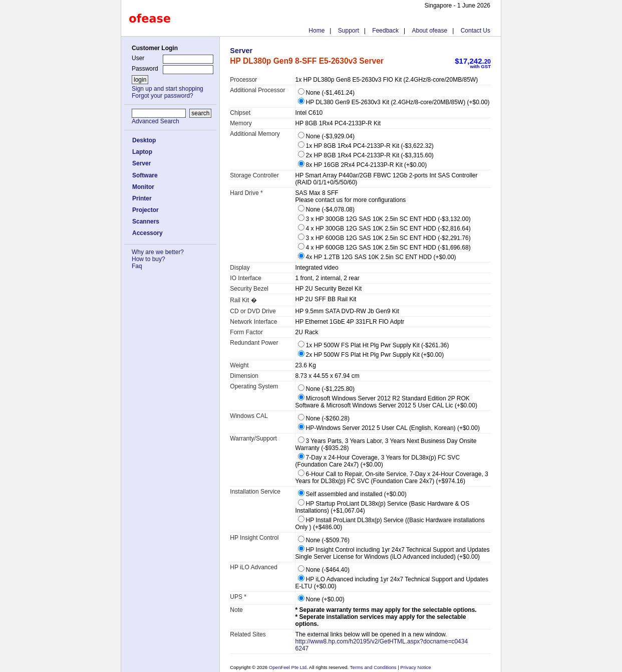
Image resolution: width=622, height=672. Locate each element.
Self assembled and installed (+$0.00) (352, 494)
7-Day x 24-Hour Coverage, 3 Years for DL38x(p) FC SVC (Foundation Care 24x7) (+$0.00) (378, 461)
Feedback (385, 31)
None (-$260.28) (324, 418)
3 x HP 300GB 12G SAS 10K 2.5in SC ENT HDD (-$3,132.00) (384, 219)
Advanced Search (155, 121)
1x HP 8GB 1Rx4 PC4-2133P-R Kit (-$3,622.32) (366, 146)
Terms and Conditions (374, 667)
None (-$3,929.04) (326, 136)
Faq (137, 266)
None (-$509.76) (324, 540)
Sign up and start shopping (168, 89)
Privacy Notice (415, 667)
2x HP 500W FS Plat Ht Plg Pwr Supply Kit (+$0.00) (371, 355)
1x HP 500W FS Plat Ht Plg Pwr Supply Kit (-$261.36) (374, 345)
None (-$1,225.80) (326, 389)
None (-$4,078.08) (326, 209)
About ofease (429, 31)
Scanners (146, 221)
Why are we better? (158, 252)
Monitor (143, 187)
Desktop (144, 140)
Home (317, 31)
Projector (145, 210)
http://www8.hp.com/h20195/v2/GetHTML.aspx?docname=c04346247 (382, 645)
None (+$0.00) (321, 599)
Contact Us (476, 31)
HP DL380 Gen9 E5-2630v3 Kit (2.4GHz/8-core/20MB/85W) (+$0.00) (394, 102)
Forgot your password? (163, 96)
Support (349, 31)
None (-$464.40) (324, 570)
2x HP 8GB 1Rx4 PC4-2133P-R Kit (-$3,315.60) (366, 155)
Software (145, 175)
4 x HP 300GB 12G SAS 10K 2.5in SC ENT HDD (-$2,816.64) (384, 229)
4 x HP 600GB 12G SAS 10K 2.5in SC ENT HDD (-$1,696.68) (384, 248)
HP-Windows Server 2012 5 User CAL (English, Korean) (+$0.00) (389, 428)
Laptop (142, 152)
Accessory (147, 233)
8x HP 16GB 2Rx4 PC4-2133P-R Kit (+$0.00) (363, 165)
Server (141, 163)
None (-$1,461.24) (326, 93)
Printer (142, 198)
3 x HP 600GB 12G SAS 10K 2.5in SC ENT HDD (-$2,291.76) (384, 238)
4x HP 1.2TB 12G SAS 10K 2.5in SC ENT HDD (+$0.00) (377, 257)
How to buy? (148, 259)
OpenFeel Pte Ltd (288, 667)
